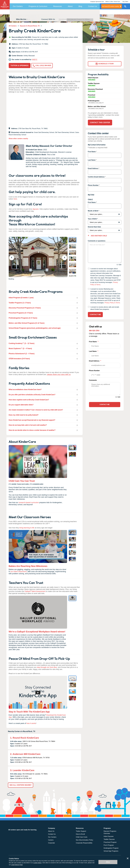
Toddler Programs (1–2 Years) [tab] (20, 303)
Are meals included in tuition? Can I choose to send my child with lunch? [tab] (36, 410)
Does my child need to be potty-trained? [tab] (24, 415)
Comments (93, 380)
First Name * (92, 202)
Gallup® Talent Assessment (35, 591)
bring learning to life (27, 528)
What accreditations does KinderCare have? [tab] (25, 390)
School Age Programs (111, 851)
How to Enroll (80, 834)
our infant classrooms (19, 572)
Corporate (51, 843)
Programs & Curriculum (38, 6)
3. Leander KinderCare (22, 770)
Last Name (92, 160)
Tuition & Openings (20, 66)
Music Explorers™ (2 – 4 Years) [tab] (20, 348)
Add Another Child (99, 236)
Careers (51, 840)
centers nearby (110, 6)
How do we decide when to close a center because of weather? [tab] (32, 430)
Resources (58, 6)
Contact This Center (67, 12)
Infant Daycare (109, 836)
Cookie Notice (37, 863)
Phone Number (93, 185)
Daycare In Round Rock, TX (30, 26)
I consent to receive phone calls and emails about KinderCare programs (105, 308)
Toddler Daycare (109, 839)
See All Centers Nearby (21, 785)
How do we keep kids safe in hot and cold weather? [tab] (28, 425)
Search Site (125, 7)
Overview (17, 12)
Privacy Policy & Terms (112, 303)
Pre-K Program (109, 845)
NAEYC (35, 60)
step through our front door (47, 667)
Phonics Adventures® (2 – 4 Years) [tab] (22, 354)
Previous (13, 258)
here (15, 199)
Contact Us (92, 6)
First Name (92, 152)
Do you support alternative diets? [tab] (21, 405)
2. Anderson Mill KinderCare (25, 754)
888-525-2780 (94, 330)
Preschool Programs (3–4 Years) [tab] (21, 313)
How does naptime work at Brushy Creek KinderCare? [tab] (29, 400)
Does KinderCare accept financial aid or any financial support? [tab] (32, 420)
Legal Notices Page (17, 865)
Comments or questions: (97, 241)
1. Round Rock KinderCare (25, 738)
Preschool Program (110, 842)
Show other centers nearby (18, 139)
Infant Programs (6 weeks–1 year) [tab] (21, 298)
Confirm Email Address (96, 177)
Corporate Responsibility (84, 843)
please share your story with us (59, 374)
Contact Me (95, 315)
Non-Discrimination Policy (84, 840)
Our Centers (18, 6)
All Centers (13, 26)
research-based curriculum (29, 502)
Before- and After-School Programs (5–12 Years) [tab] (27, 323)
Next (66, 258)
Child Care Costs (82, 837)
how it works (31, 723)
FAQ (37, 12)
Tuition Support (81, 831)
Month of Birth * (94, 211)
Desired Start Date (94, 227)
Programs (28, 12)
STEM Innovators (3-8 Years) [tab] (19, 359)
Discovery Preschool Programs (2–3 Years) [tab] (25, 308)
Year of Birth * (93, 219)
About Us (51, 831)
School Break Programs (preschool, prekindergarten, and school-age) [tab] (35, 328)
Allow (108, 862)
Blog (80, 6)
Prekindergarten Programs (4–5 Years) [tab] (23, 318)
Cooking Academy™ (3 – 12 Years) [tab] (22, 343)
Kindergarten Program (111, 848)
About (70, 6)
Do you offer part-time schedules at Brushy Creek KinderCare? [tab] (32, 395)
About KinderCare (49, 12)
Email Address (93, 168)
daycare (36, 209)
